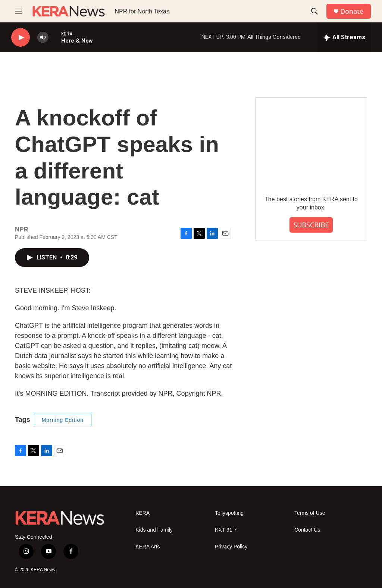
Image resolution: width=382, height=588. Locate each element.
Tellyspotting (229, 513)
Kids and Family (154, 530)
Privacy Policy (231, 547)
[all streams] (344, 37)
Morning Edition (63, 420)
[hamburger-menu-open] (18, 11)
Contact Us (307, 530)
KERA (143, 513)
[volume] (43, 38)
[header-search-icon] (314, 11)
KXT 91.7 (226, 530)
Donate (352, 11)
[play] (21, 38)
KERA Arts (148, 547)
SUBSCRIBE (311, 225)
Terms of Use (310, 513)
